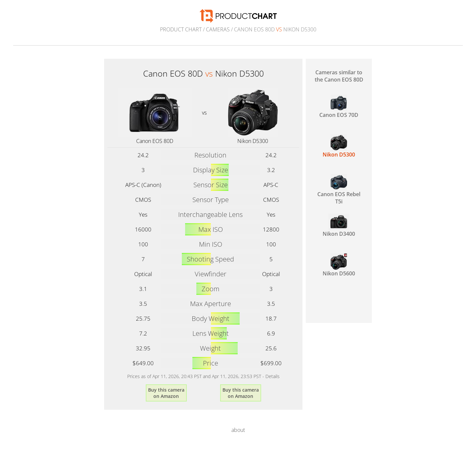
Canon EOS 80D (155, 141)
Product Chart (181, 29)
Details (273, 376)
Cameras (218, 29)
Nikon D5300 (253, 141)
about (238, 430)
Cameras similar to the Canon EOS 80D (339, 76)
